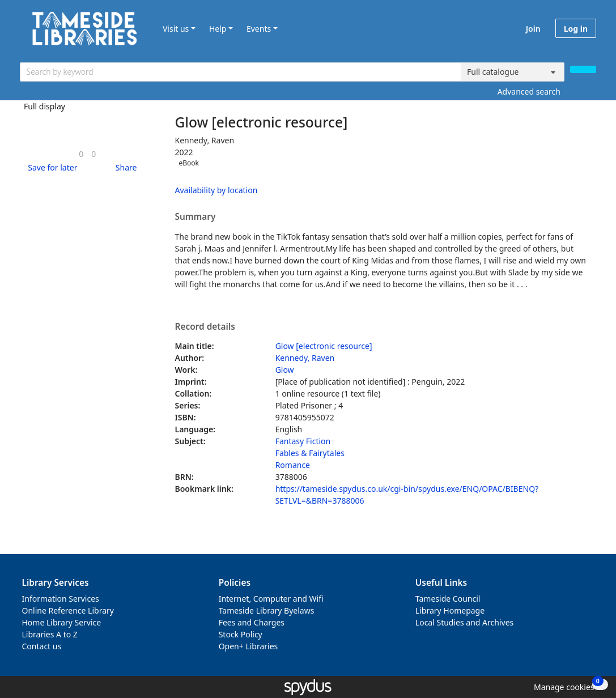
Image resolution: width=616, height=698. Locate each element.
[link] (81, 154)
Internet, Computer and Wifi (271, 599)
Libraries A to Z (50, 634)
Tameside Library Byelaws (267, 610)
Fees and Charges (252, 622)
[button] (50, 167)
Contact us (42, 646)
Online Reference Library (68, 610)
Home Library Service (62, 622)
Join (533, 29)
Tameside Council (448, 599)
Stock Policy (241, 634)
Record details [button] (205, 327)
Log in (576, 29)
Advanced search (529, 91)
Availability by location (216, 190)
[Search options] (513, 72)
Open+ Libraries (248, 646)
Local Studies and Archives (464, 622)
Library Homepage (450, 610)
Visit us (176, 29)
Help (218, 29)
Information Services (61, 599)
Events (259, 29)
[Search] (583, 69)
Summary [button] (196, 217)
